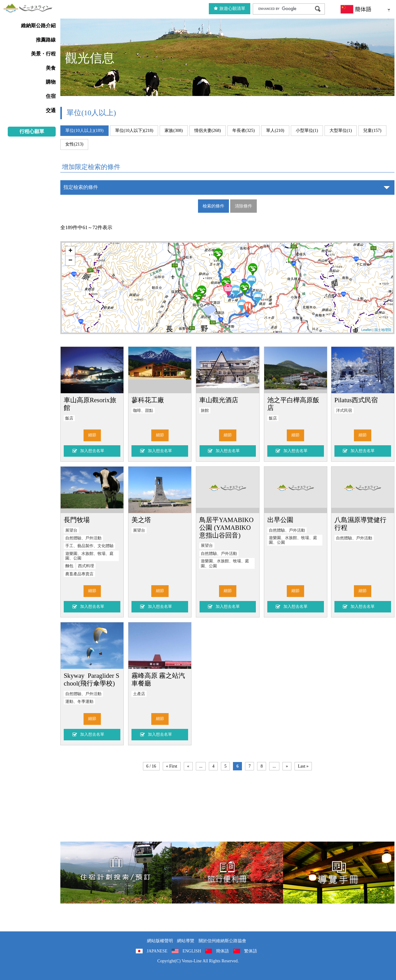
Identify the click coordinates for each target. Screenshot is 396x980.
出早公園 (280, 520)
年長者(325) (243, 131)
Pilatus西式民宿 (356, 400)
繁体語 (251, 951)
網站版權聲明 (160, 941)
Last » (303, 766)
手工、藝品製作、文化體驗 (89, 546)
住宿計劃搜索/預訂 (116, 873)
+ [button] (70, 251)
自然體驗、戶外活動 (83, 538)
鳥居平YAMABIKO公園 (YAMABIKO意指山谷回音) (226, 527)
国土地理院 (383, 330)
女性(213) (74, 144)
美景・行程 (43, 54)
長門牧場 (77, 520)
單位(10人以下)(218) (134, 131)
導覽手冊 (339, 873)
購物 (51, 82)
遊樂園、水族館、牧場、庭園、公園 (89, 556)
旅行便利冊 (227, 873)
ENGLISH (192, 951)
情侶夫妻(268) (208, 131)
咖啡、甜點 (143, 411)
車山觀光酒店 (219, 400)
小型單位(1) (307, 131)
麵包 (69, 566)
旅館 (205, 411)
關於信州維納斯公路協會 (222, 941)
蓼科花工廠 (148, 400)
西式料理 (86, 566)
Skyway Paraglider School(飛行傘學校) (92, 679)
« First (172, 766)
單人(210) (275, 131)
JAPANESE (157, 951)
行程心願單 (32, 131)
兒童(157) (372, 131)
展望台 (71, 530)
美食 (51, 68)
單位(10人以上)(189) (84, 131)
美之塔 (141, 520)
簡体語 (222, 951)
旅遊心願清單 (230, 9)
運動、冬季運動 (79, 702)
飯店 (69, 418)
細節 (92, 435)
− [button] (70, 261)
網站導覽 (186, 941)
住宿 (51, 96)
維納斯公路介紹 (38, 26)
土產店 (139, 694)
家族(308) (174, 131)
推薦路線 (46, 40)
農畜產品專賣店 (79, 574)
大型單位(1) (341, 131)
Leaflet (366, 330)
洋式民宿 (344, 411)
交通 (51, 110)
